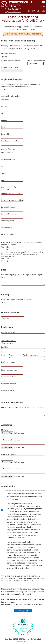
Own (3, 187)
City (3, 166)
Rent (9, 187)
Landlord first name (9, 214)
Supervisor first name (9, 377)
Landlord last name (8, 207)
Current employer (8, 332)
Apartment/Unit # (8, 160)
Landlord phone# (8, 221)
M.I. (3, 113)
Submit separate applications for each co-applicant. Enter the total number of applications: (21, 85)
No (8, 247)
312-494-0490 (13, 9)
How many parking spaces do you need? (16, 299)
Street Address (7, 153)
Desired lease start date (10, 61)
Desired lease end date (10, 67)
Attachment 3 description (11, 469)
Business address (8, 362)
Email (3, 127)
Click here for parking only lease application (23, 34)
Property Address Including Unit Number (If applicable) (22, 46)
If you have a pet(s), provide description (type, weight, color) (22, 276)
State (3, 173)
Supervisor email (7, 390)
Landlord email (7, 228)
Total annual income (30, 355)
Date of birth (6, 134)
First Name (5, 106)
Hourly (4, 355)
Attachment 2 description (11, 454)
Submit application (23, 611)
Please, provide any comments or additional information (22, 407)
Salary (11, 355)
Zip (2, 180)
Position (4, 347)
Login (43, 6)
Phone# (4, 120)
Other (16, 187)
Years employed (7, 340)
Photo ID (5, 430)
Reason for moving (8, 234)
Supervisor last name (9, 370)
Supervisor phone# (8, 384)
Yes (3, 247)
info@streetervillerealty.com (13, 12)
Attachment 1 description (11, 440)
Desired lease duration (36, 61)
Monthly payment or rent (11, 193)
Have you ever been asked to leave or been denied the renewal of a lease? (22, 243)
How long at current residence (13, 200)
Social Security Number (10, 141)
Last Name (5, 100)
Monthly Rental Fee (9, 54)
